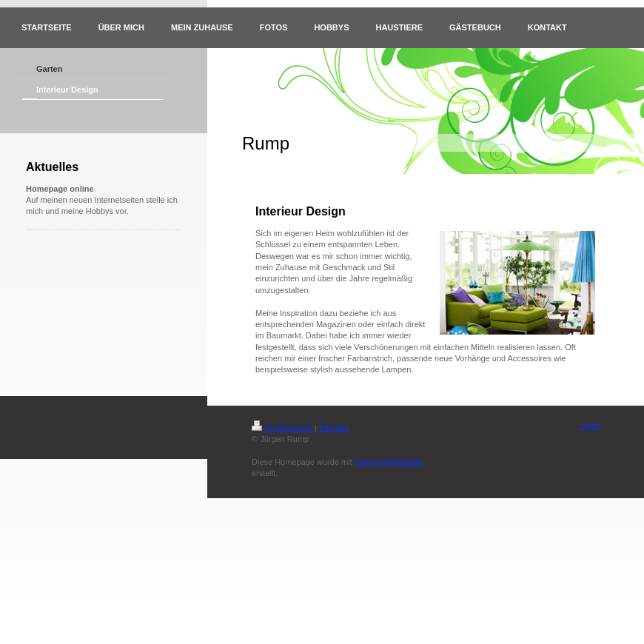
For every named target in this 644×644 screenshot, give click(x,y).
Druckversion (282, 428)
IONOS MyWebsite (389, 462)
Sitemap (334, 428)
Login (590, 426)
